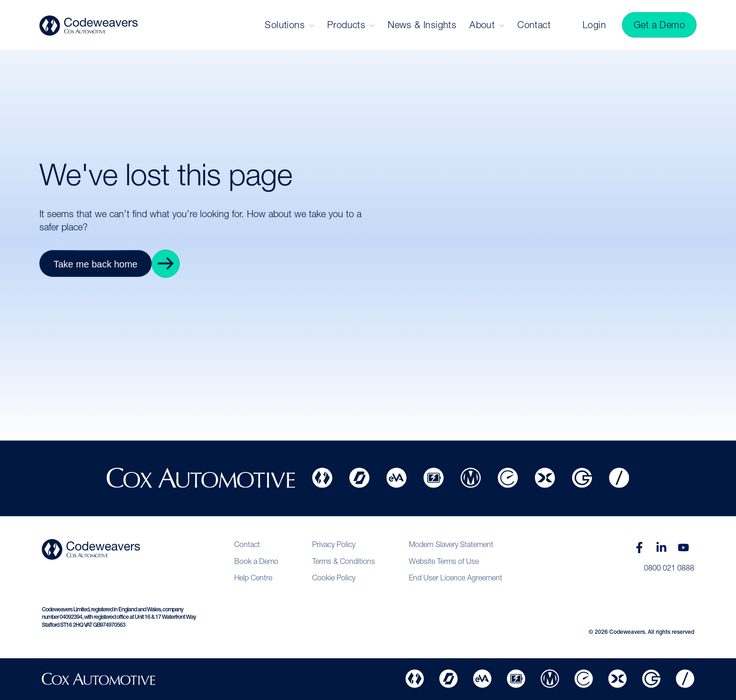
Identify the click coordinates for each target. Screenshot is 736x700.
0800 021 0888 (669, 568)
